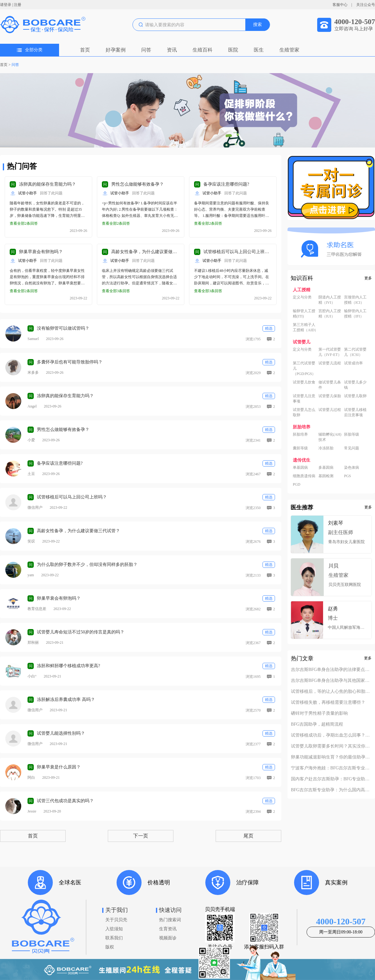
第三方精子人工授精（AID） (305, 327)
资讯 (172, 50)
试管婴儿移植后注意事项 (355, 412)
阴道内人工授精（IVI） (330, 300)
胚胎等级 (352, 434)
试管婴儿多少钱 (355, 385)
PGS (347, 476)
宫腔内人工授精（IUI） (330, 314)
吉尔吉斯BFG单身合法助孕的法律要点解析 (331, 670)
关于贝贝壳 (116, 920)
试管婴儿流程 (330, 363)
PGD (297, 484)
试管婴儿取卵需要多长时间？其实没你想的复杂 (331, 746)
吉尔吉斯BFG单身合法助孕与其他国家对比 (331, 681)
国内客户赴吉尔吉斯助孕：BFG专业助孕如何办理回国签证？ (331, 779)
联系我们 (114, 938)
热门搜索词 (170, 920)
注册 (17, 5)
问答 (146, 50)
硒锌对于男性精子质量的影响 (319, 713)
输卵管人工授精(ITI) (304, 314)
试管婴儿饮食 (304, 382)
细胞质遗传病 (304, 476)
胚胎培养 (300, 434)
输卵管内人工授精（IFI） (355, 314)
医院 (233, 50)
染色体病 (352, 467)
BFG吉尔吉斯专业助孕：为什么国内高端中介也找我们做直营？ (331, 790)
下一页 (141, 836)
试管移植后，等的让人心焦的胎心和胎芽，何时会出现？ (331, 692)
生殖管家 (289, 50)
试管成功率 (353, 363)
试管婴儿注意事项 (304, 399)
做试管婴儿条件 (330, 385)
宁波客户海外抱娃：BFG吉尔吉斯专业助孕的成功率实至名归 (331, 768)
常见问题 (352, 448)
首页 (85, 50)
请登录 (6, 5)
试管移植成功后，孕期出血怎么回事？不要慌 (331, 735)
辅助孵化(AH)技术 (330, 437)
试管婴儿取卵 (355, 396)
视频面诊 (168, 938)
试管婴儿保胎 (330, 396)
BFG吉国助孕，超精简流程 (317, 724)
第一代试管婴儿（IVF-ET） (330, 352)
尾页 (248, 836)
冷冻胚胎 (326, 448)
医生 (259, 50)
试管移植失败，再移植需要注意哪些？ (328, 702)
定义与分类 (302, 297)
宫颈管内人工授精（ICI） (355, 300)
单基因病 (300, 467)
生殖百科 (202, 50)
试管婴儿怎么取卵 (304, 412)
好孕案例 (116, 50)
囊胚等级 (300, 448)
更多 (368, 278)
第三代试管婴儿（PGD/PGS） (304, 368)
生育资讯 (168, 929)
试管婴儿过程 (330, 410)
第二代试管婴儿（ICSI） (355, 352)
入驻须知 (114, 929)
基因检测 (326, 476)
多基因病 (326, 467)
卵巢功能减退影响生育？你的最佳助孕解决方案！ (331, 757)
